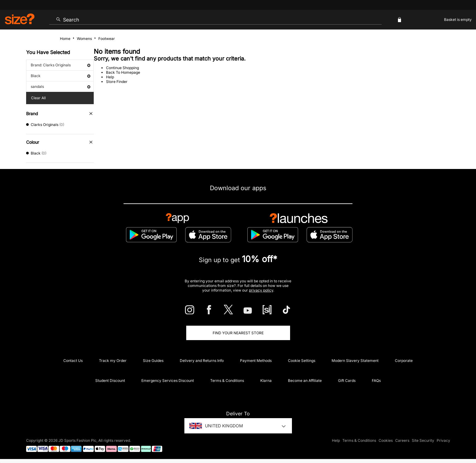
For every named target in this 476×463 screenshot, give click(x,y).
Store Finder (117, 82)
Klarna (266, 381)
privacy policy (261, 290)
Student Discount (110, 381)
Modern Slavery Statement (355, 361)
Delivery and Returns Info (202, 361)
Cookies (386, 440)
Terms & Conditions (227, 381)
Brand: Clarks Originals (61, 65)
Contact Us (73, 361)
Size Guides (153, 361)
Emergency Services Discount (168, 381)
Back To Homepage (123, 72)
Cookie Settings (302, 361)
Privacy (443, 440)
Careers (402, 440)
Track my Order (113, 361)
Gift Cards (347, 381)
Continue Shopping (122, 68)
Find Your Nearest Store (238, 333)
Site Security (423, 440)
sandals (61, 86)
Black (61, 76)
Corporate (404, 361)
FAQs (376, 381)
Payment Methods (256, 361)
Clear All (38, 98)
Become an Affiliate (305, 381)
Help (110, 77)
